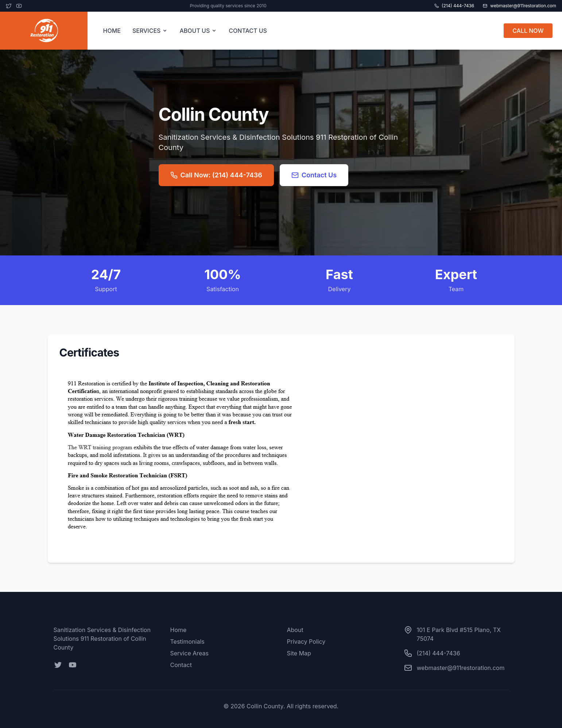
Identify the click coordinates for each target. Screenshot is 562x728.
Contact (181, 665)
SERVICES (150, 31)
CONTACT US (248, 31)
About (295, 630)
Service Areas (189, 653)
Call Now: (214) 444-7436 (216, 175)
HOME (112, 31)
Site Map (299, 653)
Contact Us (314, 175)
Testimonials (187, 642)
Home (179, 630)
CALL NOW (528, 31)
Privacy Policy (306, 642)
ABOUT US (198, 31)
